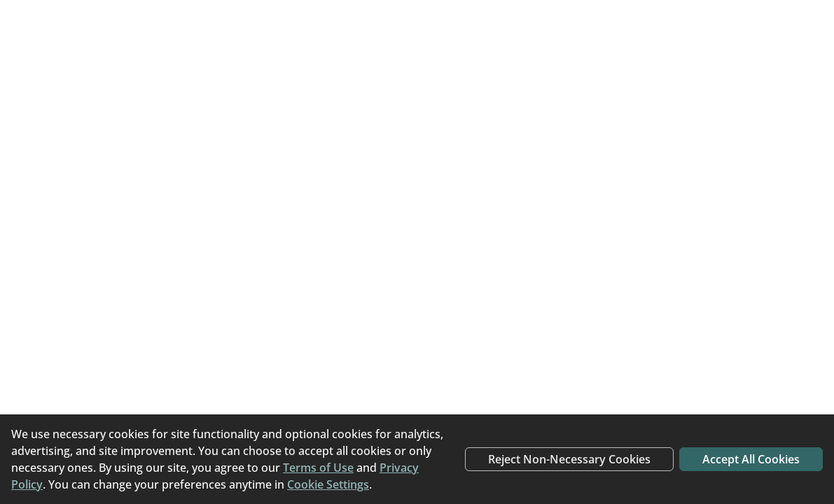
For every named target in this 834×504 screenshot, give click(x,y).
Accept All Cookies (751, 459)
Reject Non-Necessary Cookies (569, 459)
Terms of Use (318, 468)
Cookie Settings (328, 484)
